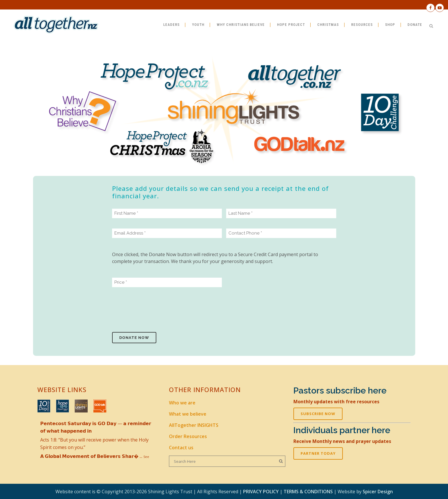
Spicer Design (378, 492)
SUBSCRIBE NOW (318, 414)
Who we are (182, 403)
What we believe (188, 414)
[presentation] (156, 309)
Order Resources (188, 436)
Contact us (181, 448)
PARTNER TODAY (318, 453)
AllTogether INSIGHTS (194, 425)
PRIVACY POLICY (261, 492)
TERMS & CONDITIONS (308, 492)
